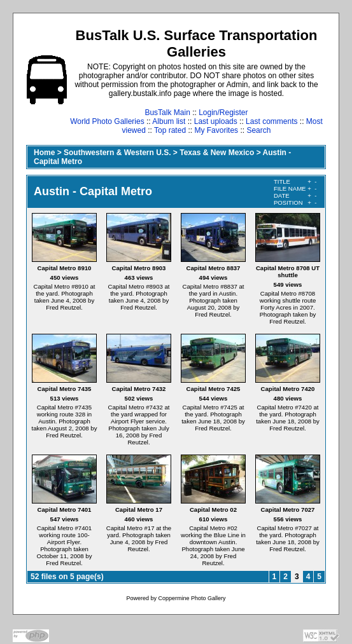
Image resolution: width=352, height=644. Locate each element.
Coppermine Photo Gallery (192, 598)
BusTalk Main (167, 113)
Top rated (170, 130)
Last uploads (216, 121)
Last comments (271, 121)
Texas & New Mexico (217, 153)
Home (44, 153)
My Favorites (216, 130)
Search (258, 130)
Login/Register (223, 113)
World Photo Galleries (107, 121)
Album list (169, 121)
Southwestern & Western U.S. (117, 153)
